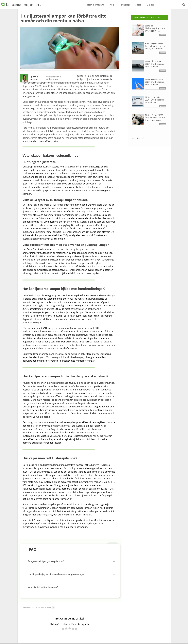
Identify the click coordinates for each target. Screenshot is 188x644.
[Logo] (21, 4)
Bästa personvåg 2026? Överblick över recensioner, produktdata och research (155, 100)
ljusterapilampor (79, 128)
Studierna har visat (61, 426)
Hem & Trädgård (86, 4)
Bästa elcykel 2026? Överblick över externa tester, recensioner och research (156, 46)
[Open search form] (184, 4)
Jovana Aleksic (34, 78)
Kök (106, 4)
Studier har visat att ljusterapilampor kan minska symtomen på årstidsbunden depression (68, 343)
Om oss (154, 4)
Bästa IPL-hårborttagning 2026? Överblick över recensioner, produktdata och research (155, 28)
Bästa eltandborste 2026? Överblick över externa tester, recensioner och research (155, 82)
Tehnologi (122, 4)
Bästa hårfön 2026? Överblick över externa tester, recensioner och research (156, 118)
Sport (139, 4)
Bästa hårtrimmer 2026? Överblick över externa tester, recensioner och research (155, 64)
